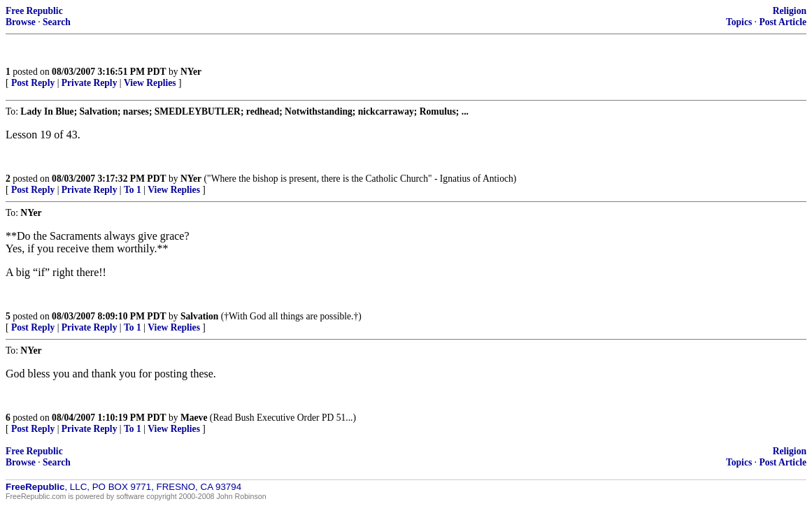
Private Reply (90, 83)
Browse (21, 22)
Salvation (199, 316)
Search (57, 22)
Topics (739, 22)
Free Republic (34, 11)
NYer (191, 72)
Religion (790, 11)
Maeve (194, 418)
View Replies (150, 83)
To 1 (133, 190)
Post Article (783, 22)
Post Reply (33, 83)
